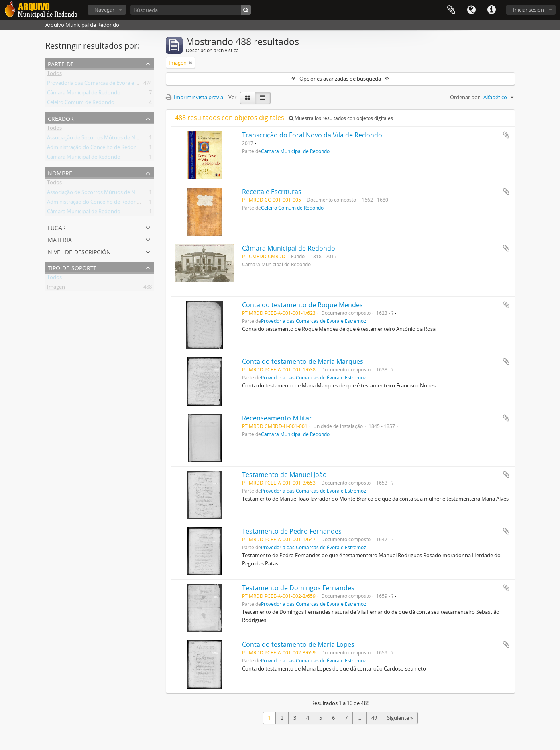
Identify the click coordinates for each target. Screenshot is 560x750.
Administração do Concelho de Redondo (95, 149)
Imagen (56, 288)
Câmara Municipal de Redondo (84, 94)
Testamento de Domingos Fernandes (298, 588)
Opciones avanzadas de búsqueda (340, 79)
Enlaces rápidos (491, 10)
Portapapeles (451, 10)
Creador (61, 118)
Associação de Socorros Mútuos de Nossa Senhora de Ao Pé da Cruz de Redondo (143, 139)
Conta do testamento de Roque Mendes (302, 305)
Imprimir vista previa (194, 97)
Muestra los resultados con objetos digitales (341, 118)
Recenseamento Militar (277, 418)
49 (374, 718)
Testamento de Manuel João (284, 475)
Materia (60, 239)
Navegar (104, 10)
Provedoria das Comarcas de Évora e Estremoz (102, 84)
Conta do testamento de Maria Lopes (298, 644)
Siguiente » (400, 718)
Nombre (60, 172)
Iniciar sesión (528, 10)
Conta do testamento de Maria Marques (303, 361)
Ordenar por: (465, 97)
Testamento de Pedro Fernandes (292, 531)
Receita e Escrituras (272, 192)
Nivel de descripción (79, 251)
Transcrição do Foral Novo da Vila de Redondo (312, 135)
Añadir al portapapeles (506, 135)
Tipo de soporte (72, 267)
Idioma (471, 10)
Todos (54, 75)
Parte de (61, 63)
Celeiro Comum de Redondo (81, 104)
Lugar (57, 227)
